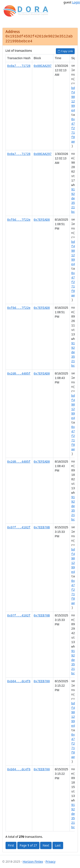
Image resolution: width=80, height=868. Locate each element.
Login (76, 2)
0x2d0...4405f (19, 374)
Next (46, 845)
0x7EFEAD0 (42, 374)
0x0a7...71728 (19, 66)
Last (58, 845)
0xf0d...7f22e (19, 220)
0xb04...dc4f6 (19, 681)
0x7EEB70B (42, 527)
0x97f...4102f (19, 527)
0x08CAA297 (43, 66)
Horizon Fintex (33, 862)
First (11, 845)
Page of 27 (28, 845)
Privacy (50, 862)
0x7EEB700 (42, 681)
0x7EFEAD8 (42, 220)
